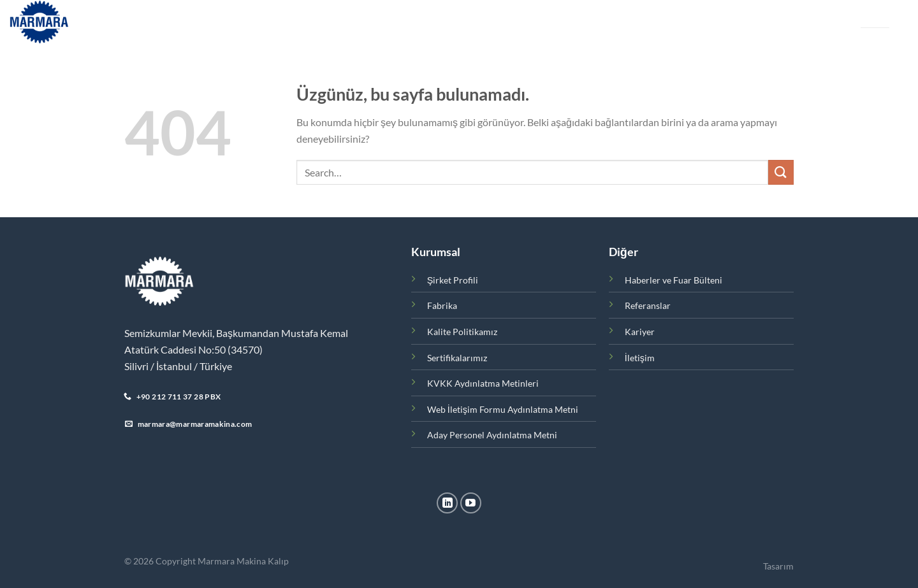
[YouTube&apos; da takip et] (471, 503)
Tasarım (778, 566)
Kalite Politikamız (462, 332)
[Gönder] (781, 172)
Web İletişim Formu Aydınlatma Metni (503, 409)
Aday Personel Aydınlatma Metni (492, 435)
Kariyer (579, 22)
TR (865, 17)
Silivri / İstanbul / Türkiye (178, 366)
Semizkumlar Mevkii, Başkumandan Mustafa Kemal (236, 333)
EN (884, 17)
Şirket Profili (453, 280)
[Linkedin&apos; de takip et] (447, 503)
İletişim (624, 22)
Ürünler (293, 22)
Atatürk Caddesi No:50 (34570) (193, 349)
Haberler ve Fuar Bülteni (429, 22)
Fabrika (346, 22)
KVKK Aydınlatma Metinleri (483, 383)
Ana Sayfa (168, 22)
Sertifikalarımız (457, 358)
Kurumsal (229, 22)
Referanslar (522, 22)
